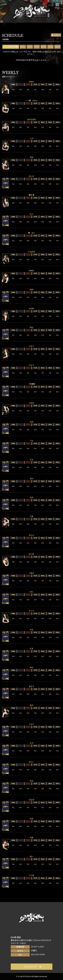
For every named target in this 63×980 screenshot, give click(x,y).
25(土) (23, 47)
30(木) (57, 47)
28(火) (44, 47)
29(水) (50, 47)
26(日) (30, 47)
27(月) (37, 47)
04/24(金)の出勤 (11, 47)
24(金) (13, 84)
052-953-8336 (38, 954)
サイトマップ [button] (33, 967)
